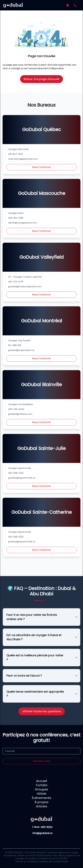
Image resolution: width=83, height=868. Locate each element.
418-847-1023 (15, 154)
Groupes (41, 789)
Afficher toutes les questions (42, 711)
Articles (42, 806)
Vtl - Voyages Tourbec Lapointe (25, 277)
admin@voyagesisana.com (23, 223)
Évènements (41, 798)
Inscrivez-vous (42, 761)
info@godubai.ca (42, 833)
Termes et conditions (26, 861)
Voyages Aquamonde (20, 468)
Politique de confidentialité (54, 861)
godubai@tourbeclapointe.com (25, 287)
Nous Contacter (41, 167)
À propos (41, 802)
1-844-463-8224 (42, 827)
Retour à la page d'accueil (41, 79)
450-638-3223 (16, 473)
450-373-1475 (16, 282)
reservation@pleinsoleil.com (23, 159)
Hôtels (42, 794)
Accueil (41, 781)
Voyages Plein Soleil (18, 149)
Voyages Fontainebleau (21, 404)
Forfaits (42, 785)
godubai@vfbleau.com (20, 414)
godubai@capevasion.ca (21, 350)
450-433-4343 (16, 409)
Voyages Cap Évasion (19, 340)
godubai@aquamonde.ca (22, 478)
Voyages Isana (16, 213)
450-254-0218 (16, 218)
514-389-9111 (15, 345)
